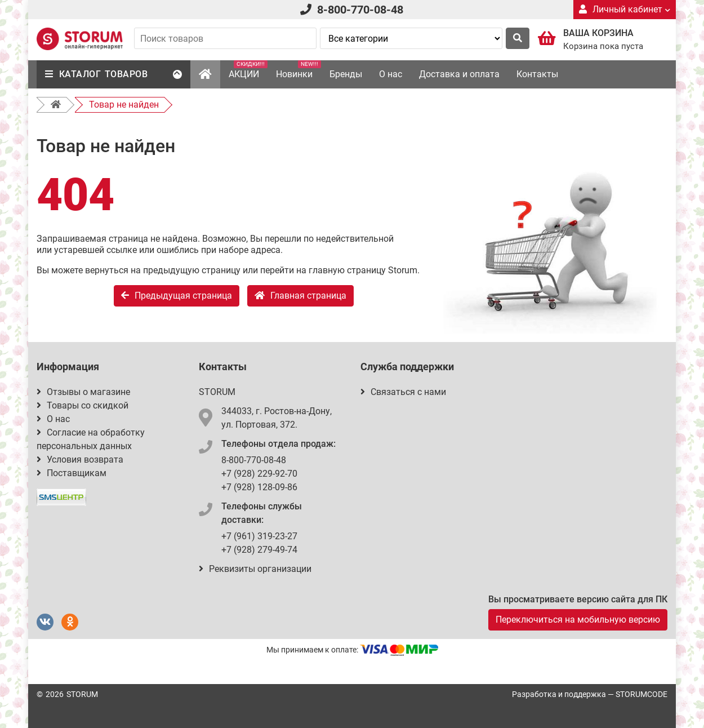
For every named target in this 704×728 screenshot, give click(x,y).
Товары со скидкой (83, 405)
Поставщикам (72, 473)
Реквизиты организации (255, 569)
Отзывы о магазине (83, 392)
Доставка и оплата (459, 74)
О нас (391, 74)
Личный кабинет (625, 9)
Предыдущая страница (177, 296)
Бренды (346, 74)
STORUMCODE (641, 694)
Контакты (537, 74)
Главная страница (300, 296)
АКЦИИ (248, 70)
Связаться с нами (403, 392)
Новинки (298, 70)
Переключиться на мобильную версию (578, 620)
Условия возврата (80, 460)
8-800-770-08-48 (360, 10)
